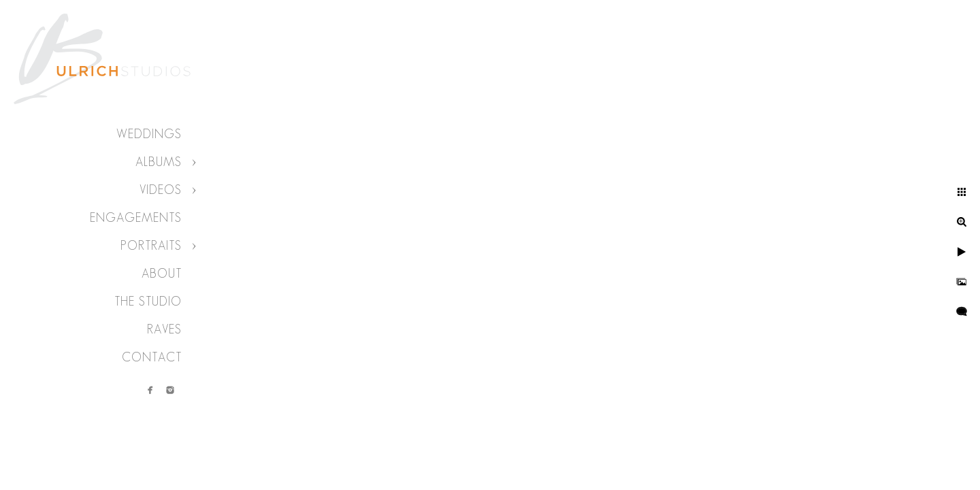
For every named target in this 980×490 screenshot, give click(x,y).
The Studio (148, 301)
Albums (159, 162)
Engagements (136, 218)
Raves (164, 329)
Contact (152, 357)
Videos (161, 190)
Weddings (149, 134)
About (162, 274)
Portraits (151, 246)
